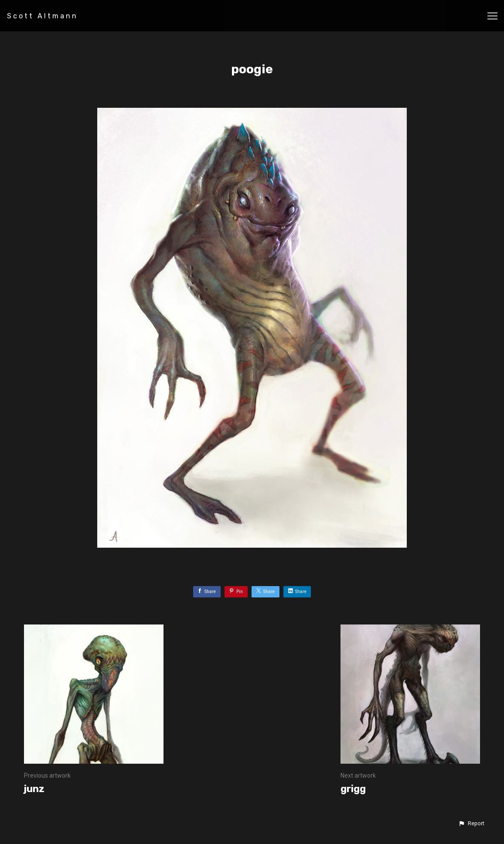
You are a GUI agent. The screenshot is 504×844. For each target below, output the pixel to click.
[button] (471, 823)
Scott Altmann (43, 16)
